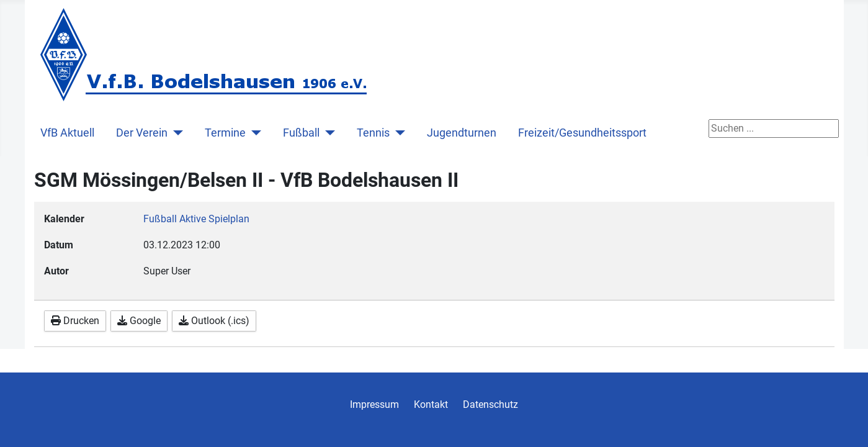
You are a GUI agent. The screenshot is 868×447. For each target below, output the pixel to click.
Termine (225, 133)
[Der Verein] (175, 133)
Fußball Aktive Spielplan (196, 219)
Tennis (373, 133)
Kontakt (431, 404)
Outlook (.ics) (214, 321)
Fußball (301, 133)
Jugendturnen (462, 133)
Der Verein (142, 133)
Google (139, 321)
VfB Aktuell (67, 133)
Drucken (75, 321)
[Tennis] (397, 133)
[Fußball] (327, 133)
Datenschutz (490, 404)
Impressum (374, 404)
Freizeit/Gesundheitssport (582, 133)
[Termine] (253, 133)
